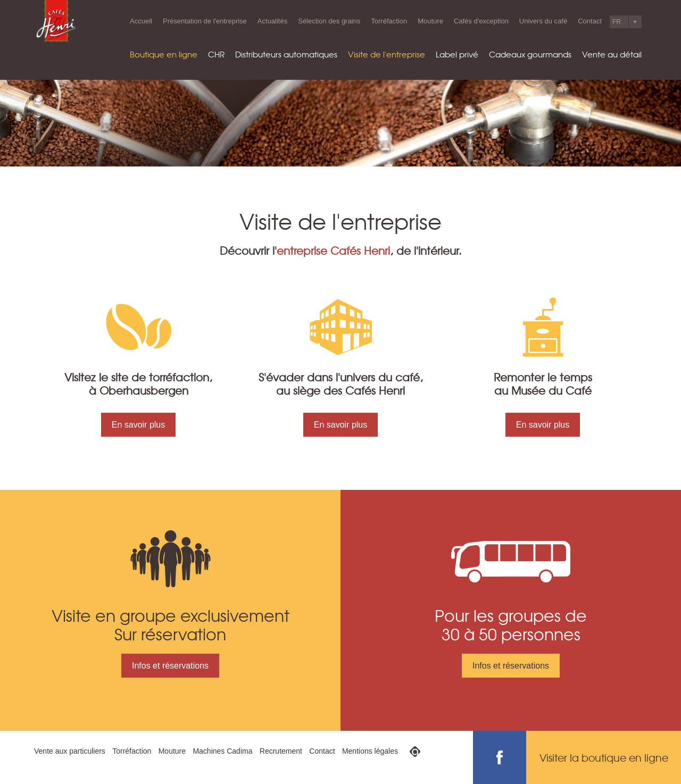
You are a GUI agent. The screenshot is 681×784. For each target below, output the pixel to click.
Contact (590, 21)
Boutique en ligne (164, 54)
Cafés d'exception (481, 21)
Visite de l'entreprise (387, 54)
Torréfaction (389, 21)
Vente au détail (612, 54)
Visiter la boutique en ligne (604, 757)
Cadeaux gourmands (530, 54)
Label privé (457, 54)
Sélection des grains (329, 21)
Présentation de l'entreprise (205, 21)
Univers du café (543, 21)
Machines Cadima (222, 751)
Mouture (430, 21)
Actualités (272, 21)
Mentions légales (370, 751)
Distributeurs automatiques (286, 54)
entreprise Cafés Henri (333, 250)
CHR (216, 54)
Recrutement (281, 751)
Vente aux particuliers (70, 751)
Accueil (141, 21)
